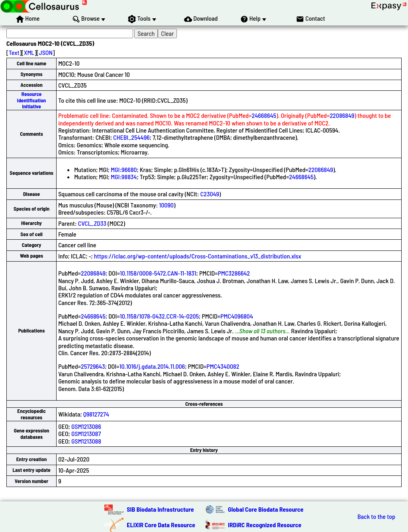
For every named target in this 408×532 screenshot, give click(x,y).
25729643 (93, 366)
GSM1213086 (86, 426)
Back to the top (376, 516)
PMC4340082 (223, 366)
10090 (166, 205)
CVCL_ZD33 (92, 223)
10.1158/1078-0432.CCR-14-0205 (159, 316)
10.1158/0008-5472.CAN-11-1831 (158, 273)
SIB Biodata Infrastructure (160, 509)
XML (29, 52)
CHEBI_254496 (131, 137)
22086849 (342, 115)
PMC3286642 (234, 273)
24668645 (264, 115)
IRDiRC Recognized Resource (265, 525)
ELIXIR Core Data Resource (161, 525)
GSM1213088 (86, 441)
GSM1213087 (86, 433)
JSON (46, 52)
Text (14, 52)
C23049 (210, 194)
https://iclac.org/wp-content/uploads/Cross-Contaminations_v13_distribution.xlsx (198, 256)
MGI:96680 (124, 169)
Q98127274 (96, 414)
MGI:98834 (124, 177)
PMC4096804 (237, 316)
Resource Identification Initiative (31, 100)
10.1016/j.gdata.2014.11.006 (152, 366)
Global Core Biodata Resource (266, 509)
